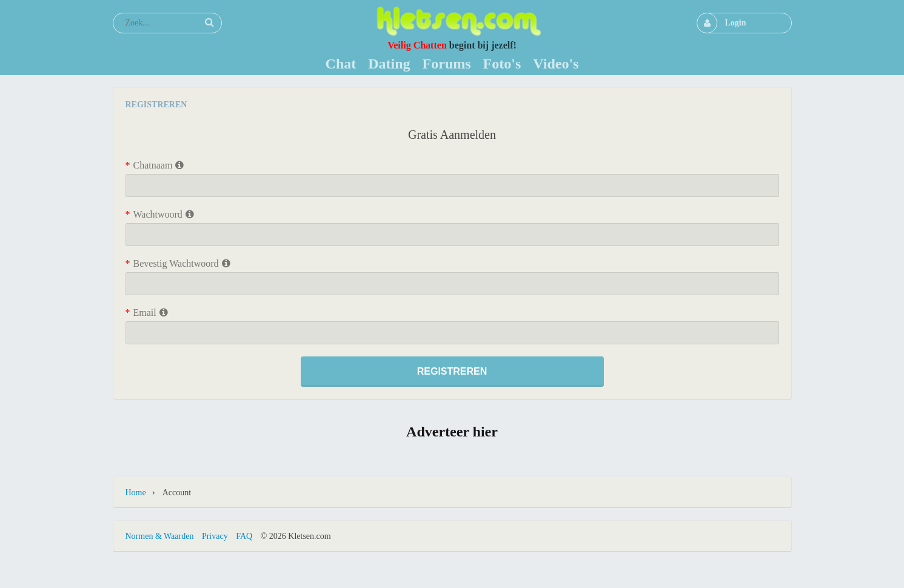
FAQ (244, 536)
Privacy (215, 536)
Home (136, 493)
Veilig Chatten (417, 45)
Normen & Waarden (160, 536)
